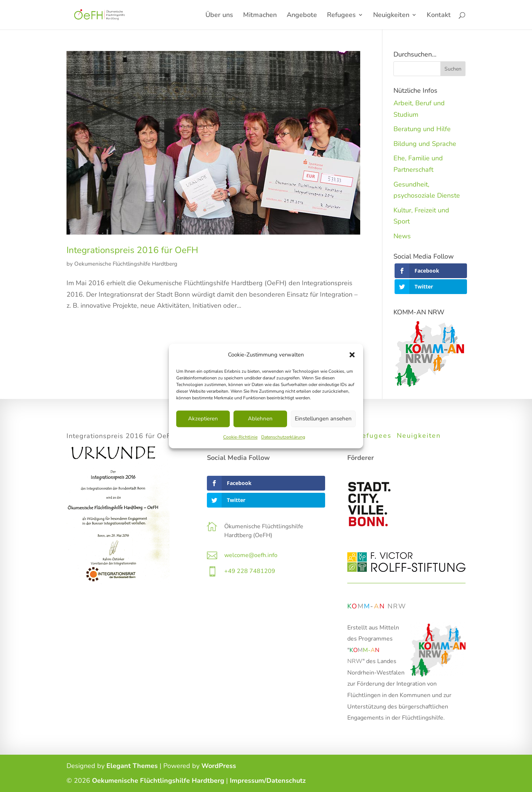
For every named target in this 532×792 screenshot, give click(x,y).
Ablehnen (260, 419)
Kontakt (439, 16)
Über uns (219, 16)
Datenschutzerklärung (283, 437)
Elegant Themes (132, 766)
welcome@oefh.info (251, 555)
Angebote (302, 16)
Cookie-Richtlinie (240, 437)
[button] (352, 355)
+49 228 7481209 (250, 571)
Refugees (341, 16)
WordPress (219, 766)
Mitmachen (260, 16)
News (402, 236)
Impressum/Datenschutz (268, 781)
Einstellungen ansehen (323, 419)
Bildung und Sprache (425, 144)
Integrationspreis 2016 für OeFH (132, 250)
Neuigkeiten (391, 16)
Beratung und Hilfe (422, 129)
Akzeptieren (203, 419)
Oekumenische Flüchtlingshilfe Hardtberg (126, 264)
